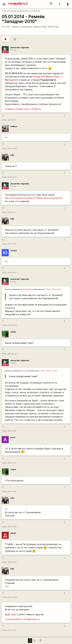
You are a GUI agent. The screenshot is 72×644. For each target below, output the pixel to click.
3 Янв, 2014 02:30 (9, 354)
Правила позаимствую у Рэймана (23, 109)
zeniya (13, 250)
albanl (13, 533)
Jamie (13, 332)
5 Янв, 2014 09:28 (9, 597)
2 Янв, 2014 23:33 (9, 177)
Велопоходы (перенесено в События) (21, 11)
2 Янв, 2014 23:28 (9, 149)
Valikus (36, 27)
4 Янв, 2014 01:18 (9, 492)
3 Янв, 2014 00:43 (9, 325)
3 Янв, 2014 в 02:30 (48, 371)
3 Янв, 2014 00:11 (9, 212)
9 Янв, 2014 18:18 (50, 27)
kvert (13, 437)
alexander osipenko (20, 47)
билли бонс (27, 289)
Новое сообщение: (22, 27)
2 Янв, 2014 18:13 (9, 120)
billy (12, 155)
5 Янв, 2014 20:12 (9, 630)
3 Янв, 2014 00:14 (9, 244)
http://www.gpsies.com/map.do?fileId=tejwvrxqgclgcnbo (34, 198)
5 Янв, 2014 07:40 (9, 527)
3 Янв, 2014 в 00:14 (53, 289)
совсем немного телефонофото (22, 619)
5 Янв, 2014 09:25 (9, 562)
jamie (25, 371)
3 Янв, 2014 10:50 (9, 431)
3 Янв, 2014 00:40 (9, 273)
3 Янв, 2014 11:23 (9, 463)
